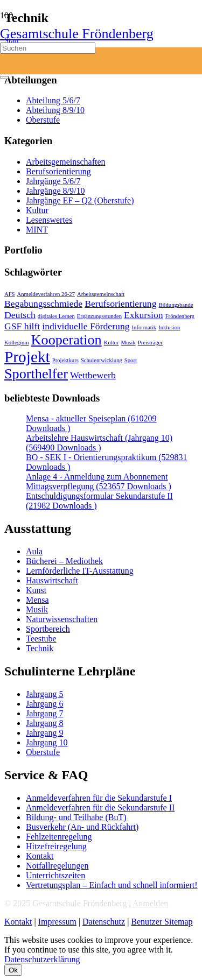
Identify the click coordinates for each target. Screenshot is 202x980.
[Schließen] (4, 77)
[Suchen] (48, 48)
